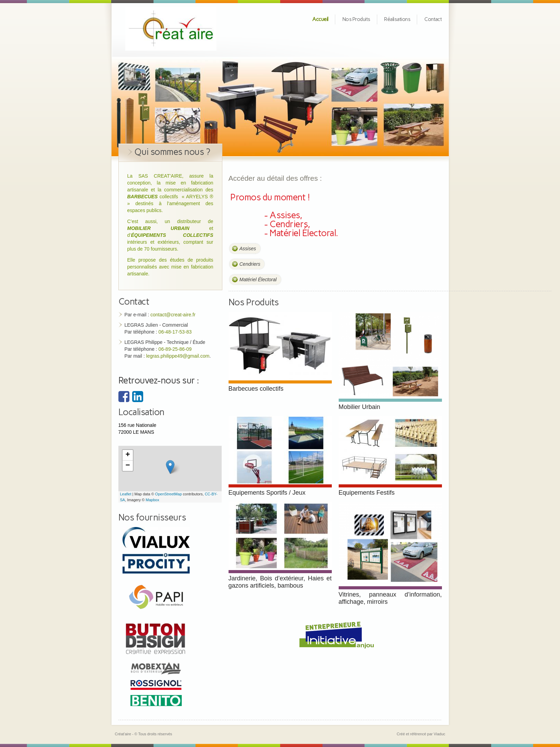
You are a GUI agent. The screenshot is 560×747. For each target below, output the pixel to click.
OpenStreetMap (169, 494)
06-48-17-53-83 (175, 332)
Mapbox (152, 500)
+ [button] (128, 455)
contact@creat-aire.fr (173, 315)
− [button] (128, 466)
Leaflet (126, 494)
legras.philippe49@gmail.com (178, 356)
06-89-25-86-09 (175, 349)
